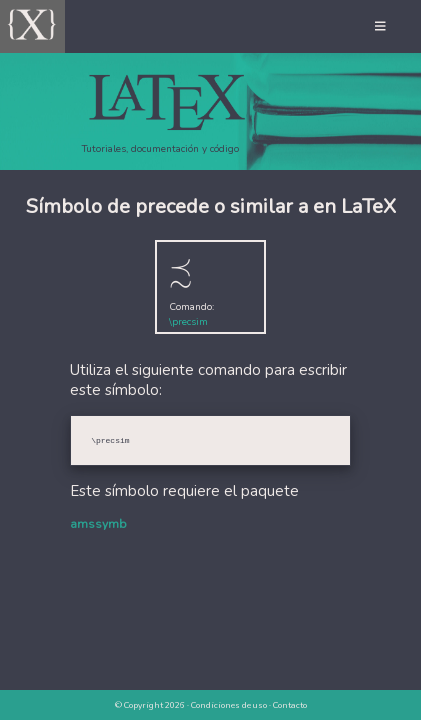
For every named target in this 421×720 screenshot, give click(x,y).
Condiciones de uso (229, 705)
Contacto (290, 705)
